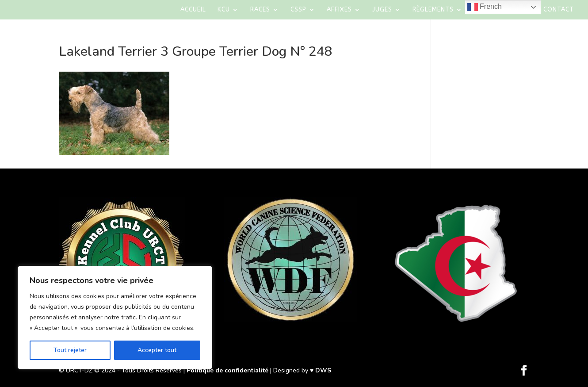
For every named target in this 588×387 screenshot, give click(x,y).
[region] (115, 318)
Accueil (193, 10)
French (485, 7)
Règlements (433, 10)
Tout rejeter (70, 350)
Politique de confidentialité (227, 370)
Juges (382, 10)
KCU (224, 10)
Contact (559, 10)
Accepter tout (157, 350)
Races (260, 10)
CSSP (298, 10)
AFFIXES (339, 10)
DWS (323, 370)
